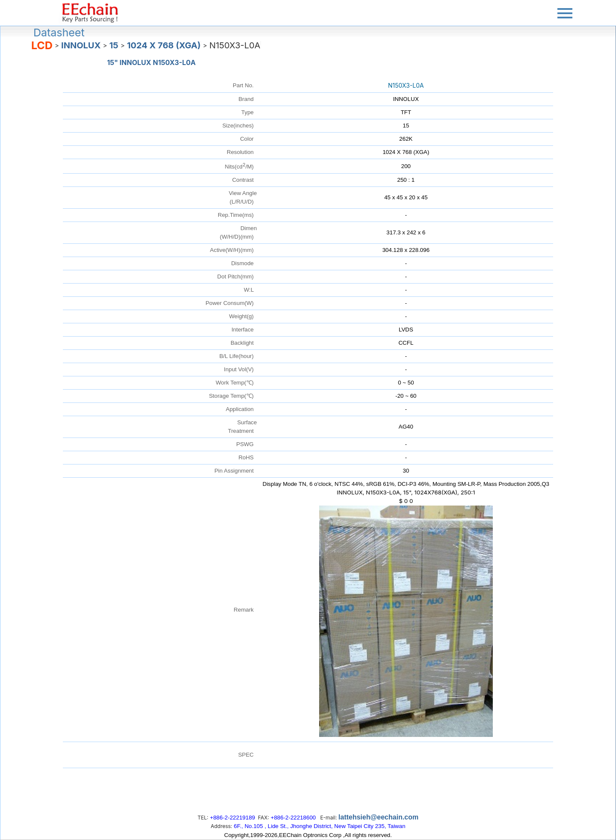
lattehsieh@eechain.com (378, 817)
